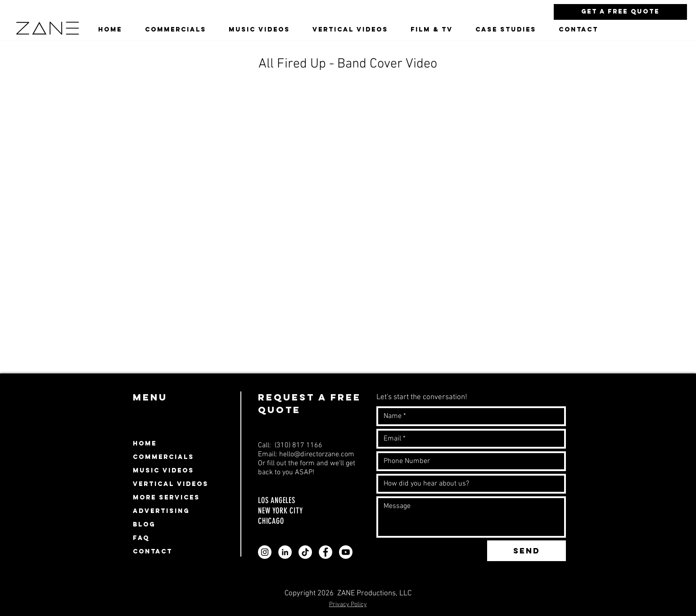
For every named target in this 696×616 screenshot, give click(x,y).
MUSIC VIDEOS (163, 470)
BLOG (144, 524)
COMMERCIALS (163, 457)
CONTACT (153, 551)
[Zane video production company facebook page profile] (325, 552)
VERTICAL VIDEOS (171, 484)
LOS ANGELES (278, 500)
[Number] (468, 461)
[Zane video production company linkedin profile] (285, 552)
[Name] (468, 416)
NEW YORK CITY (280, 511)
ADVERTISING (161, 511)
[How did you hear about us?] (468, 484)
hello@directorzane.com (317, 454)
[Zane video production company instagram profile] (265, 552)
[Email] (468, 439)
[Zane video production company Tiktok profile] (305, 552)
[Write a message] (471, 517)
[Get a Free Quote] (620, 12)
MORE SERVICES (166, 497)
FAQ (141, 538)
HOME (145, 443)
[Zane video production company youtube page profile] (346, 552)
